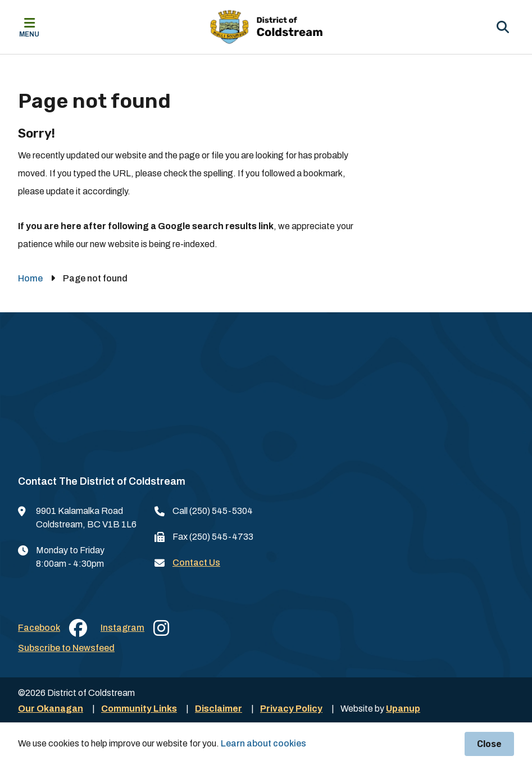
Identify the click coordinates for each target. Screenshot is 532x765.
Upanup (403, 709)
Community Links (139, 709)
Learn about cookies (263, 743)
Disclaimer (219, 709)
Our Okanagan (51, 709)
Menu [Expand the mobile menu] (29, 34)
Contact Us (196, 563)
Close (489, 744)
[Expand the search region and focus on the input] (503, 27)
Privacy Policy (291, 709)
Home (30, 278)
